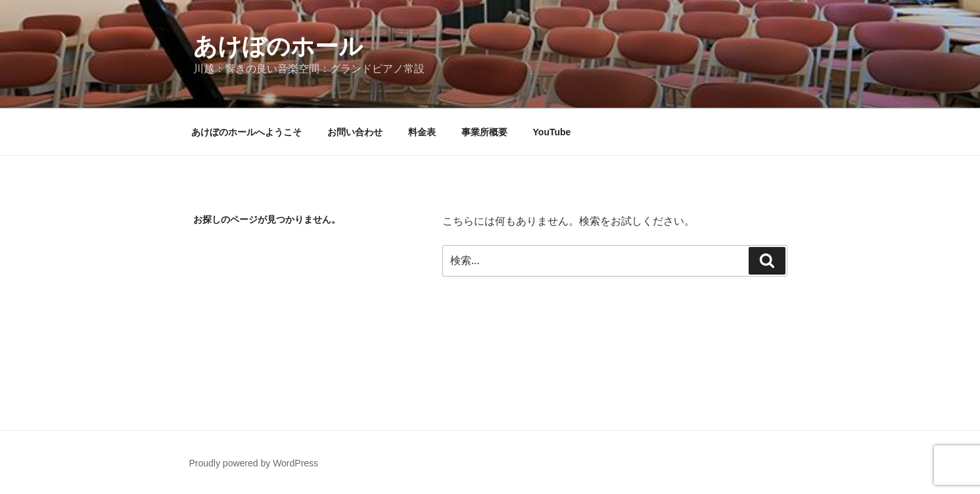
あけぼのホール (278, 46)
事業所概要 (484, 132)
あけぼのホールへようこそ (246, 132)
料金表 (422, 132)
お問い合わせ (355, 132)
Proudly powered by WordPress (254, 463)
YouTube (552, 132)
